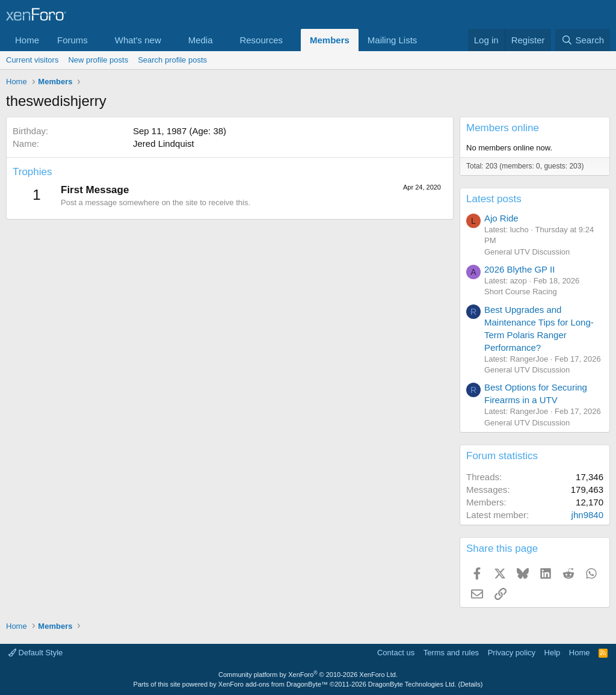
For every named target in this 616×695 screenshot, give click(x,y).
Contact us (396, 653)
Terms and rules (451, 653)
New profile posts (98, 60)
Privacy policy (512, 653)
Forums (72, 40)
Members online (503, 128)
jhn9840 (587, 515)
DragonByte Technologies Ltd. (412, 684)
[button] (97, 40)
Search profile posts (172, 60)
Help (553, 653)
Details (470, 684)
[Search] (583, 40)
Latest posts (494, 199)
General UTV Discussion (527, 252)
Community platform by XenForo (308, 675)
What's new (138, 40)
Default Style (35, 653)
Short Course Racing (521, 292)
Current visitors (32, 60)
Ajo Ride (501, 218)
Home (27, 40)
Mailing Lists (393, 40)
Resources (261, 40)
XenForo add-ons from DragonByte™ (273, 684)
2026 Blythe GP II (519, 269)
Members (330, 40)
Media (201, 40)
